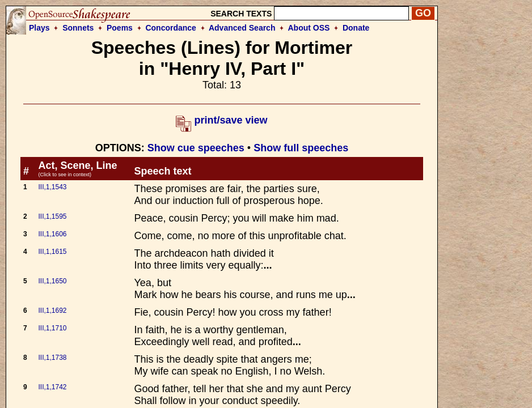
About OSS (309, 28)
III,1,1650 (52, 281)
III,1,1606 (52, 234)
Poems (120, 28)
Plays (39, 28)
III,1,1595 (52, 216)
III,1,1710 (52, 328)
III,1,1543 (52, 187)
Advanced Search (242, 28)
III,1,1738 (52, 358)
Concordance (170, 28)
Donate (356, 28)
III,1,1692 (52, 311)
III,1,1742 (52, 387)
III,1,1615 (52, 252)
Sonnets (78, 28)
